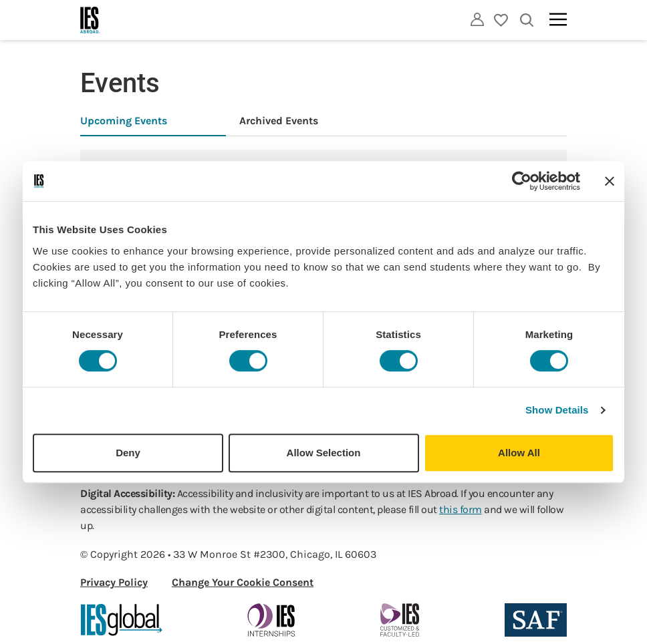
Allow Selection (324, 453)
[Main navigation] (558, 19)
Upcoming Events (124, 121)
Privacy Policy (114, 582)
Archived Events (279, 121)
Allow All (519, 453)
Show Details (557, 410)
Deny (128, 453)
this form (461, 509)
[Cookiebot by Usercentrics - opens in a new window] (522, 181)
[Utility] (477, 19)
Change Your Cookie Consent (243, 582)
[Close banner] (610, 181)
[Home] (90, 20)
